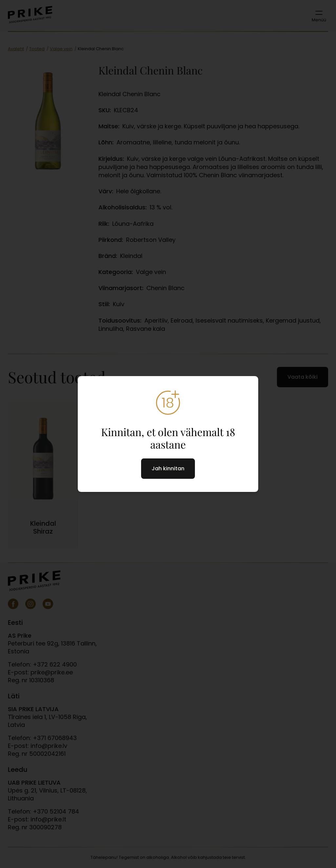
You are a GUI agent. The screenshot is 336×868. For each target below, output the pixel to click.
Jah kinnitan (168, 468)
